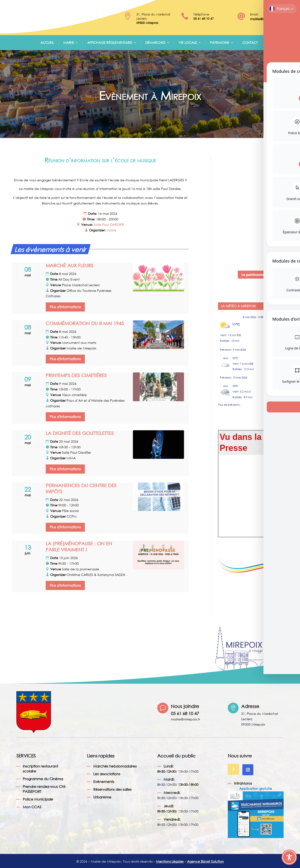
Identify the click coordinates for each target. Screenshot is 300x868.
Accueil (47, 43)
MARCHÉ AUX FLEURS (69, 265)
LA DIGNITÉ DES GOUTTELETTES (80, 433)
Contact (250, 43)
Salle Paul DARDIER (109, 224)
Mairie (69, 43)
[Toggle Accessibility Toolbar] (289, 857)
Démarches (155, 43)
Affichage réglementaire (110, 43)
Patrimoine (220, 43)
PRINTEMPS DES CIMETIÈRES (76, 375)
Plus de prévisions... (230, 404)
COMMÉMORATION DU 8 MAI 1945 (85, 323)
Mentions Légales (170, 861)
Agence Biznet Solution (205, 861)
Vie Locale (188, 43)
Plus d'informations (65, 307)
